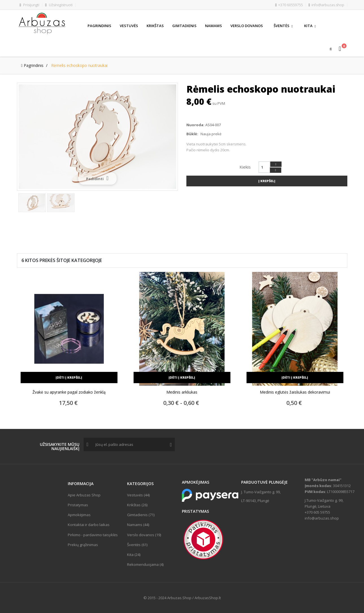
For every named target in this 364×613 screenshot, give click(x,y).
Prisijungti (30, 5)
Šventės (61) (137, 545)
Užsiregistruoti (59, 5)
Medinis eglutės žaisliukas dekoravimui (295, 392)
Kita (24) (134, 555)
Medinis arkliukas (182, 392)
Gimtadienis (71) (141, 515)
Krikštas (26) (137, 505)
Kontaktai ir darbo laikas (89, 525)
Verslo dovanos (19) (144, 535)
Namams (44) (138, 525)
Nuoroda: (195, 125)
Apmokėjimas (79, 515)
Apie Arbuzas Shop (84, 495)
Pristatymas (78, 505)
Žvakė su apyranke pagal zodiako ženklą (69, 392)
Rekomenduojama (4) (145, 564)
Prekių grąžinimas (83, 545)
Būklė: (192, 134)
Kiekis (245, 167)
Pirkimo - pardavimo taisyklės (93, 535)
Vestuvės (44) (138, 495)
